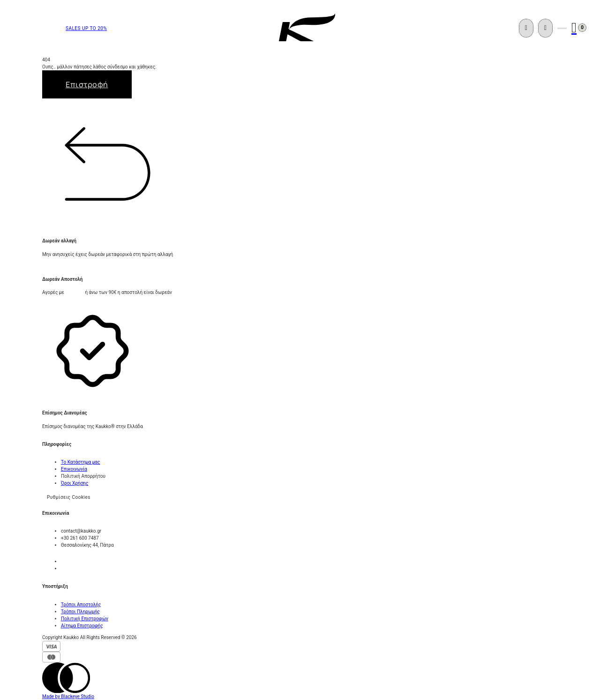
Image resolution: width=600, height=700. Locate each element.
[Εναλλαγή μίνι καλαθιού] (574, 28)
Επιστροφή (87, 84)
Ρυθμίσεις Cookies (69, 497)
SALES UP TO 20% (86, 28)
